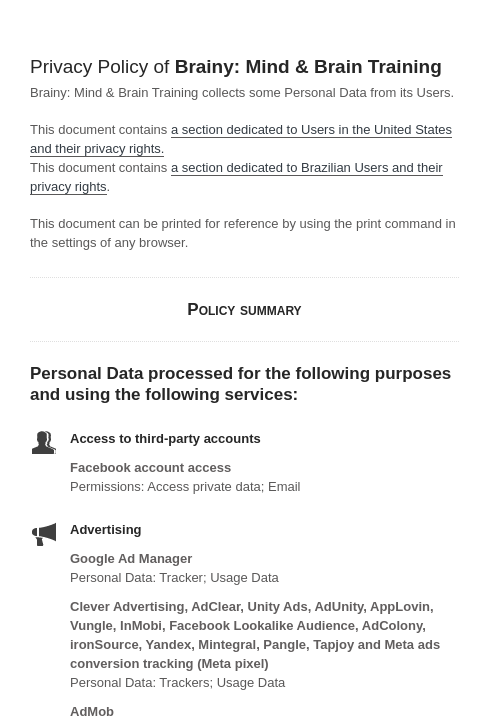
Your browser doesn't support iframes (244, 360)
